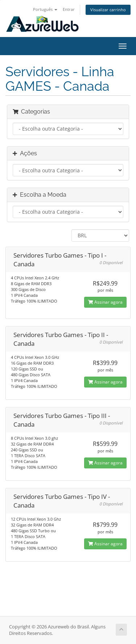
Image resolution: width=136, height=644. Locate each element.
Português (45, 9)
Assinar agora (105, 302)
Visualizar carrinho (108, 10)
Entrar (69, 9)
